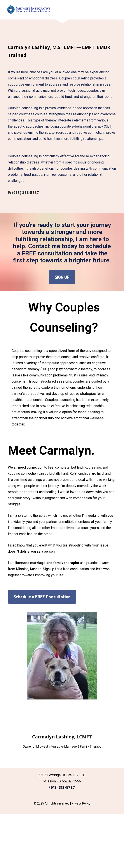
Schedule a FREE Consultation (42, 597)
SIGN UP (62, 277)
